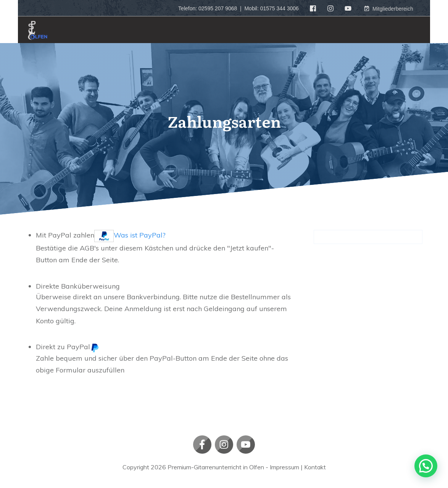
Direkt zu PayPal (68, 347)
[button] (426, 466)
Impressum (284, 467)
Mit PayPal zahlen (101, 235)
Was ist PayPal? (140, 235)
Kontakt (315, 467)
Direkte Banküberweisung (78, 286)
